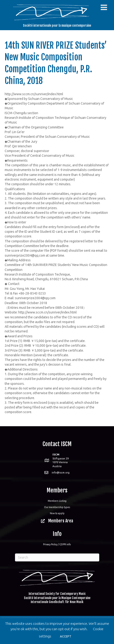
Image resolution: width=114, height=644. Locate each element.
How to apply (57, 513)
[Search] (57, 557)
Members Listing (57, 501)
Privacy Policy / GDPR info (57, 544)
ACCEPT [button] (66, 636)
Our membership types (57, 507)
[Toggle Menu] (104, 7)
